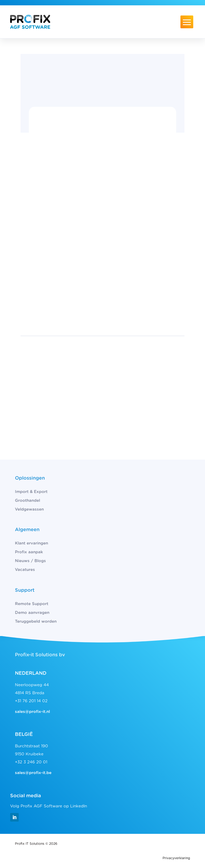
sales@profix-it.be (33, 773)
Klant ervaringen (31, 543)
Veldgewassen (29, 509)
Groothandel (27, 501)
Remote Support (32, 604)
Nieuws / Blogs (30, 561)
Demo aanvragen (32, 613)
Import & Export (31, 492)
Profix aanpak (29, 552)
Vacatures (25, 570)
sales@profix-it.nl (32, 712)
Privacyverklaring (176, 858)
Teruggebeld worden (36, 622)
